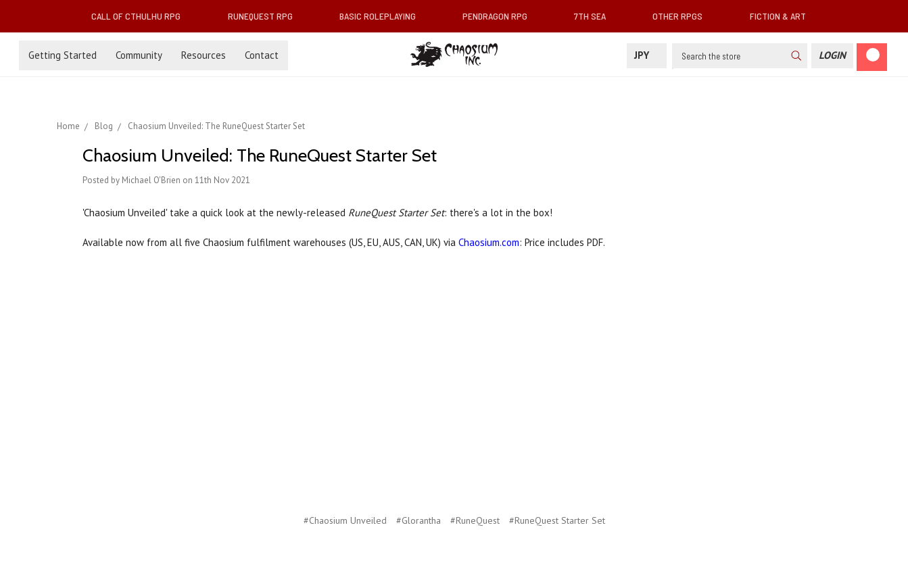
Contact (262, 55)
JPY (647, 55)
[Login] (832, 56)
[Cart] (872, 57)
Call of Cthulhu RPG (141, 16)
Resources (204, 55)
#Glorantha (419, 520)
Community (139, 55)
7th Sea (595, 16)
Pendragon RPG (500, 16)
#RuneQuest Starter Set (557, 520)
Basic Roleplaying (383, 16)
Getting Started (63, 55)
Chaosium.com (489, 242)
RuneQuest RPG (266, 16)
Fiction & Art (783, 16)
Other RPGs (683, 16)
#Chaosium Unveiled (345, 520)
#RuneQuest (475, 520)
